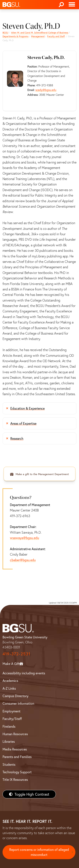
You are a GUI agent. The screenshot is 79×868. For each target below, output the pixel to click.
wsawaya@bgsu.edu (24, 538)
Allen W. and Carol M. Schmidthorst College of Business (40, 33)
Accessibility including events (24, 673)
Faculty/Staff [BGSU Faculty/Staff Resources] (12, 719)
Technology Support (17, 772)
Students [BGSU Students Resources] (9, 764)
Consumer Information (18, 703)
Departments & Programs (15, 36)
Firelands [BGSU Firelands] (9, 726)
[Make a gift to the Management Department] (39, 474)
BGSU (5, 33)
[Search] (61, 5)
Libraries (9, 741)
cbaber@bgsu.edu (23, 560)
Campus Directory (15, 696)
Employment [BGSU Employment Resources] (11, 711)
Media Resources (15, 749)
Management (38, 36)
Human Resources (15, 734)
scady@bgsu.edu (46, 90)
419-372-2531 (16, 654)
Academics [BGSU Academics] (10, 681)
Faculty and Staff (56, 36)
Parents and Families (17, 757)
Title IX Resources (15, 779)
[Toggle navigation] (72, 5)
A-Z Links (9, 688)
